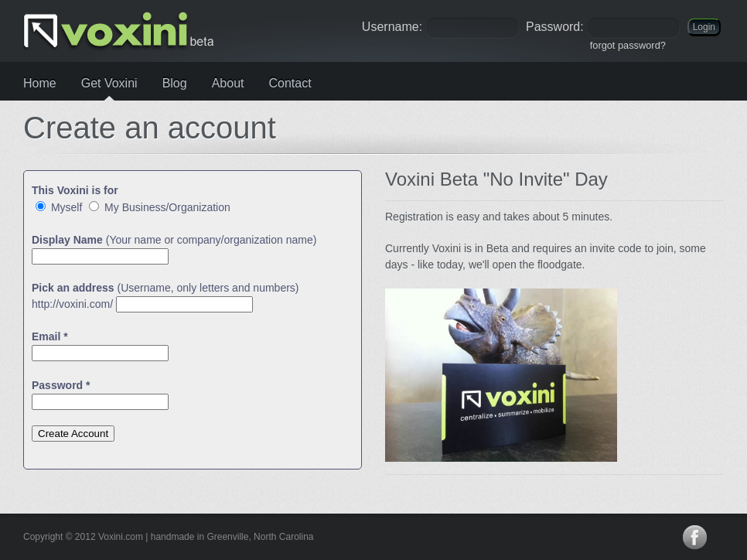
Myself (59, 207)
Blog (175, 84)
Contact (290, 84)
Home (40, 84)
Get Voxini (109, 84)
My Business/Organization (160, 207)
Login (704, 27)
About (228, 84)
